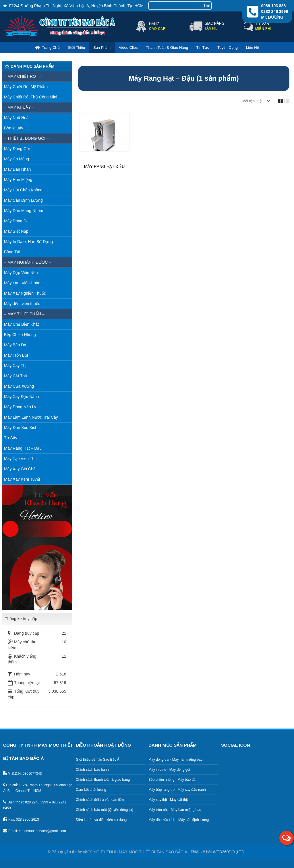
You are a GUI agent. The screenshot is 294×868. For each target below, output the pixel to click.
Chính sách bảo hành (92, 770)
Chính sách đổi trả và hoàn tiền (100, 800)
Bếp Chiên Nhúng (20, 335)
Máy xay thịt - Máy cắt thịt (168, 800)
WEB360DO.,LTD (228, 852)
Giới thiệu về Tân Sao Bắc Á (98, 760)
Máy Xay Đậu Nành (22, 397)
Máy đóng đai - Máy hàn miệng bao (175, 760)
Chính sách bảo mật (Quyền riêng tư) (105, 810)
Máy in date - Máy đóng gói (169, 770)
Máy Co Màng (17, 159)
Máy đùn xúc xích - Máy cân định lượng (179, 820)
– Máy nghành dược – (28, 262)
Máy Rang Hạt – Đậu (23, 448)
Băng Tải (12, 252)
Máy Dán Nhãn (17, 169)
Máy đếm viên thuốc (22, 304)
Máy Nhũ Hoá (16, 118)
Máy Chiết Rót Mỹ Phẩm (26, 87)
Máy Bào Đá (15, 345)
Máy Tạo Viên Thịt (20, 459)
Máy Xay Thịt (16, 366)
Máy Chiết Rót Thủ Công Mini (31, 97)
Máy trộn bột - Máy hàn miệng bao (175, 810)
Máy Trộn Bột (16, 355)
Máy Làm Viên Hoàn (22, 283)
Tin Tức (203, 47)
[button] (287, 838)
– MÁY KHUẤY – (19, 107)
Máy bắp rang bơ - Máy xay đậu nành (177, 790)
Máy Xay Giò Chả (20, 469)
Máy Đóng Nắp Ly (20, 407)
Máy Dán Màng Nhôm (24, 211)
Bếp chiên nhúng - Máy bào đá (172, 780)
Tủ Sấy (11, 438)
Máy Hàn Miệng (18, 180)
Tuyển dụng (228, 47)
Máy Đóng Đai (17, 221)
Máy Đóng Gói (17, 149)
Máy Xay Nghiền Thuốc (25, 293)
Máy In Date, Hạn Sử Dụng (28, 242)
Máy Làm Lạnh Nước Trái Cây (31, 417)
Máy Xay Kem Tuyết (22, 479)
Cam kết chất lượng (91, 790)
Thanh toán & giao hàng (167, 47)
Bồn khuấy (14, 128)
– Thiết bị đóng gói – (26, 138)
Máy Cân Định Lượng (23, 200)
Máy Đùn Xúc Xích (21, 428)
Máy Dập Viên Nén (21, 273)
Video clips (128, 47)
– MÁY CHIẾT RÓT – (23, 76)
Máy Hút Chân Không (23, 190)
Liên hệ (253, 47)
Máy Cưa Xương (19, 386)
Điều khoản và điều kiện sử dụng (101, 820)
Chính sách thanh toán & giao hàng (103, 780)
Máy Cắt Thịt (16, 376)
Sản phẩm (102, 47)
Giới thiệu (76, 47)
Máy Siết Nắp (16, 231)
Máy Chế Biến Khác (22, 324)
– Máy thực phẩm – (24, 314)
